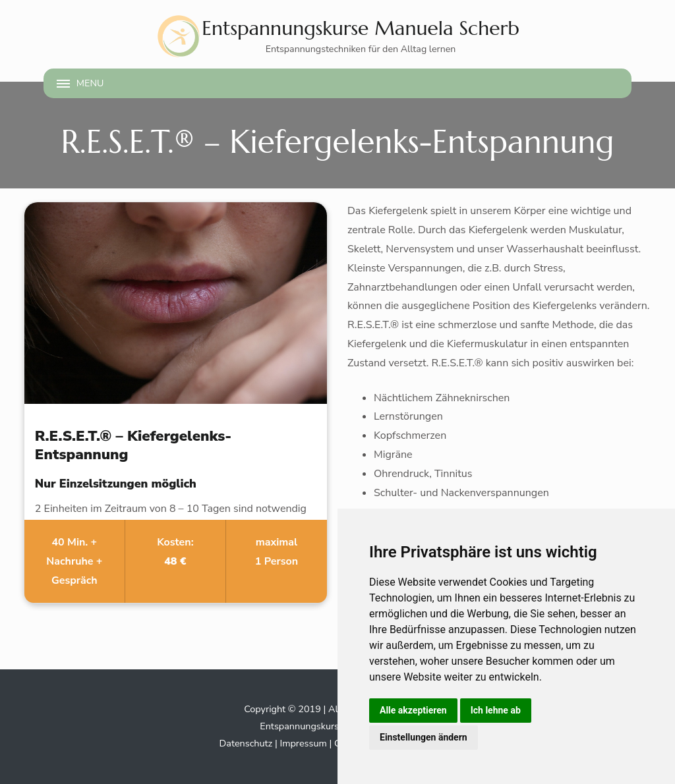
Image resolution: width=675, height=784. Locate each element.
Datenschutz (246, 743)
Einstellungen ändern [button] (424, 737)
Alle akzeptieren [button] (413, 710)
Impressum (303, 743)
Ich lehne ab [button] (496, 710)
